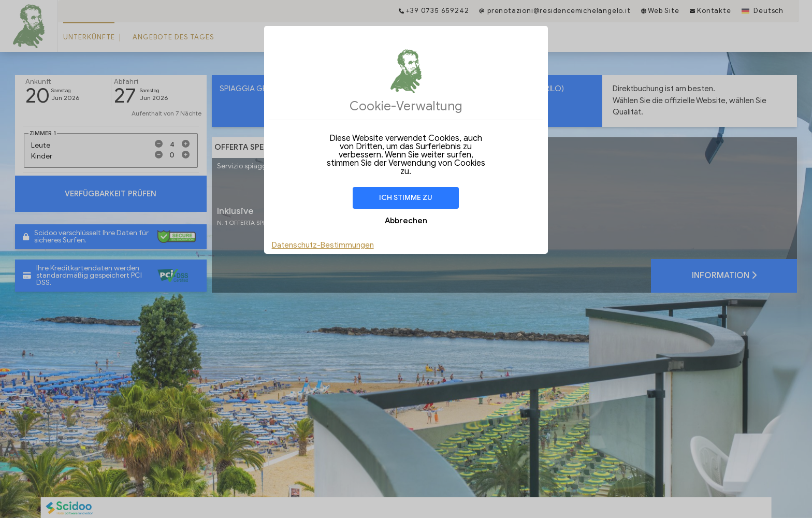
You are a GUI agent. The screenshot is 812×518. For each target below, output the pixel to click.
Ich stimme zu (406, 198)
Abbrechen (406, 221)
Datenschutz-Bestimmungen (323, 245)
